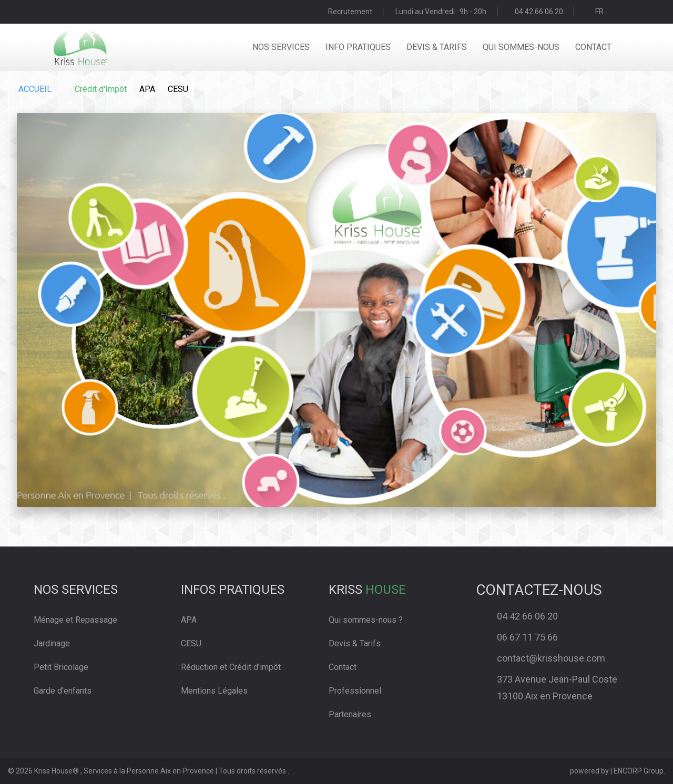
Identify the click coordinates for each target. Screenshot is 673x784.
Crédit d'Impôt (101, 89)
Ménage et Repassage (75, 620)
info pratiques (358, 47)
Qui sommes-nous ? (366, 620)
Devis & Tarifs (355, 643)
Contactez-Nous (539, 590)
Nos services (76, 590)
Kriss (367, 590)
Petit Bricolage (61, 667)
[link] (255, 652)
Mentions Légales (214, 691)
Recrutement (350, 12)
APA (147, 89)
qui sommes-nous (521, 47)
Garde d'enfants (63, 691)
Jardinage (52, 643)
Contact (343, 667)
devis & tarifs (437, 47)
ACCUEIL (35, 89)
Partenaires (350, 714)
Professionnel (355, 691)
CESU (178, 89)
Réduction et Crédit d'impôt (231, 667)
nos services (281, 47)
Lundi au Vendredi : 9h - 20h (441, 12)
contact (593, 47)
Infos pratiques (233, 590)
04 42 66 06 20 (539, 12)
